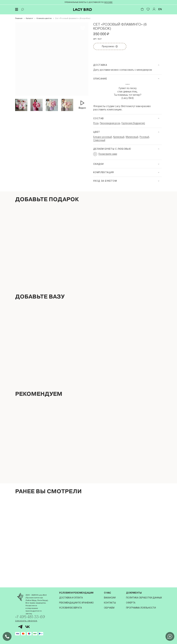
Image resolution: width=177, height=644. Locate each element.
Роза (96, 123)
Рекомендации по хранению (76, 603)
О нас (108, 593)
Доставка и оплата (71, 598)
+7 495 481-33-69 (30, 617)
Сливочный (99, 140)
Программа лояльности (141, 608)
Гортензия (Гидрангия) (133, 123)
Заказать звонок (26, 621)
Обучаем (109, 608)
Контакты (110, 603)
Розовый (144, 137)
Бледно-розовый (103, 137)
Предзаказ (113, 45)
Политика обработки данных (144, 598)
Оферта (131, 603)
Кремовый (119, 137)
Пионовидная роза (110, 123)
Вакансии (110, 598)
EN (160, 9)
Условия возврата (71, 608)
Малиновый (132, 137)
